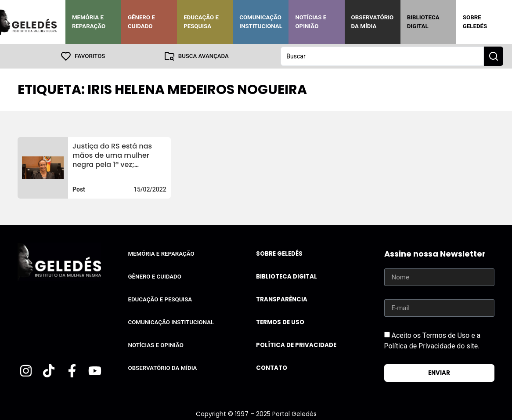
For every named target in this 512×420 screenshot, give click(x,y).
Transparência (282, 299)
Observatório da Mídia (373, 22)
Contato (272, 368)
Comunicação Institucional (261, 22)
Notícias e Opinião (311, 22)
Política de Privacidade (296, 345)
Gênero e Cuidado (141, 22)
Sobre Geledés (475, 22)
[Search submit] (494, 56)
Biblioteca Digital (423, 22)
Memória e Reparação (89, 22)
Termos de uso (280, 322)
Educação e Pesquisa (201, 22)
